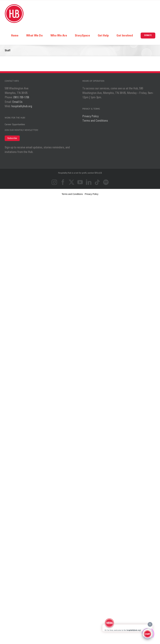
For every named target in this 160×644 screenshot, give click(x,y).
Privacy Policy (90, 116)
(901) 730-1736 (21, 97)
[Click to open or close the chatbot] (147, 634)
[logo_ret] (14, 6)
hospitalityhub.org (22, 106)
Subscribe (12, 138)
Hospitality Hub (65, 173)
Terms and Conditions (95, 121)
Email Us (17, 102)
